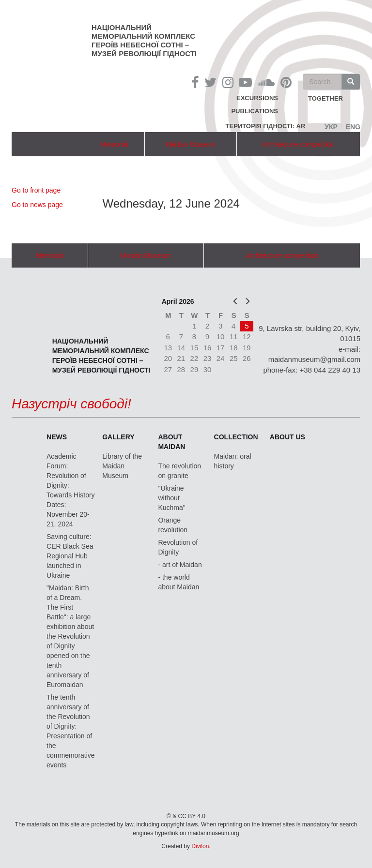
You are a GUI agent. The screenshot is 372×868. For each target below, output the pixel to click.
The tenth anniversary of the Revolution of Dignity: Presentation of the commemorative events (71, 731)
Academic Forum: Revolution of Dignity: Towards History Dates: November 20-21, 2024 (71, 490)
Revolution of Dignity (178, 547)
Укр (331, 127)
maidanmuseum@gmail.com (314, 359)
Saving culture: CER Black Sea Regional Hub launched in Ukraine (70, 556)
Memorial (114, 144)
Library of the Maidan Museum (122, 466)
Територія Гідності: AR (266, 126)
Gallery (118, 437)
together (325, 99)
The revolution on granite (179, 471)
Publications (255, 111)
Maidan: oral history (233, 461)
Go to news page (37, 205)
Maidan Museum (190, 144)
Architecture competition (298, 144)
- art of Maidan (180, 565)
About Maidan (171, 442)
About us (287, 437)
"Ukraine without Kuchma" (171, 498)
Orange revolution (173, 525)
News (57, 437)
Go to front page (36, 190)
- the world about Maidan (178, 582)
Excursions (257, 98)
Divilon (200, 846)
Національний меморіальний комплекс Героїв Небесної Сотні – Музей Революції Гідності (144, 40)
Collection (236, 437)
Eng (353, 127)
